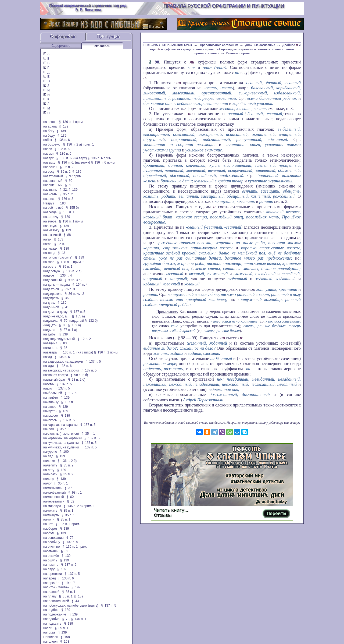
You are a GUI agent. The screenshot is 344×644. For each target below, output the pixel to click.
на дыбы (50, 334)
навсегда (50, 212)
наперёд (50, 578)
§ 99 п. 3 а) (73, 280)
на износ (50, 407)
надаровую (51, 271)
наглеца (49, 253)
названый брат (54, 380)
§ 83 (63, 343)
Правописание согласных (219, 45)
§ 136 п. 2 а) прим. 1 (78, 144)
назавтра (50, 352)
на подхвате (52, 624)
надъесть (50, 330)
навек (47, 149)
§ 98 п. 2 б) (79, 375)
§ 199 (76, 587)
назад (48, 357)
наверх (49, 158)
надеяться (51, 289)
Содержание (61, 46)
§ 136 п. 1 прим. (71, 122)
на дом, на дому (55, 312)
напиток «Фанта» (56, 587)
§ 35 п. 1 (61, 244)
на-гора (49, 262)
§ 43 (62, 253)
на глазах (50, 249)
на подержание (55, 614)
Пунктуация (109, 36)
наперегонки (53, 574)
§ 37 (68, 488)
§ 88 (67, 235)
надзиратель (53, 294)
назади (49, 366)
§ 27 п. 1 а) (69, 330)
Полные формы (238, 53)
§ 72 (70, 538)
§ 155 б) (72, 208)
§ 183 (61, 203)
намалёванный (54, 493)
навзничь (50, 190)
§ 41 (65, 307)
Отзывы (163, 515)
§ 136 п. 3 (66, 199)
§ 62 (71, 501)
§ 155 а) (78, 316)
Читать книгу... (171, 510)
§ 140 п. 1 (79, 619)
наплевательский (56, 601)
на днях (49, 303)
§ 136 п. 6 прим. (100, 158)
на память (51, 565)
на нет (48, 524)
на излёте (51, 398)
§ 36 (65, 298)
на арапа (50, 126)
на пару (49, 569)
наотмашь (51, 551)
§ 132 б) (92, 321)
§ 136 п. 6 (62, 140)
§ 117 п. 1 (72, 393)
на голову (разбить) (58, 257)
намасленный (53, 497)
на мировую (52, 506)
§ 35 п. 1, (66, 596)
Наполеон (51, 637)
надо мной (51, 307)
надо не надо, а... (56, 316)
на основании (53, 538)
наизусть (50, 411)
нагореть (50, 267)
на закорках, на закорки (61, 370)
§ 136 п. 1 (67, 212)
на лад (48, 456)
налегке (49, 461)
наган (47, 239)
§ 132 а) (75, 325)
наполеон (50, 642)
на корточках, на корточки (62, 438)
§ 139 (64, 126)
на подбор (51, 610)
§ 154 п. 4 (80, 285)
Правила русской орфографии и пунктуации (224, 6)
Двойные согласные (260, 45)
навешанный (53, 181)
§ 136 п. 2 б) (67, 461)
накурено (50, 452)
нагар (47, 244)
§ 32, (64, 190)
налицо (49, 479)
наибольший (53, 393)
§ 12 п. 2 (84, 339)
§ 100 (64, 452)
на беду (49, 136)
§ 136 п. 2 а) (72, 271)
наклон (49, 429)
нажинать (50, 348)
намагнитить (53, 488)
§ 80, (63, 325)
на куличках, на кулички (61, 447)
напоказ (49, 632)
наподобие (51, 619)
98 (157, 62)
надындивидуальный (59, 339)
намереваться (54, 501)
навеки (48, 154)
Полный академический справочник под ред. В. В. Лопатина (88, 8)
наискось (50, 420)
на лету (49, 470)
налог (48, 483)
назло (48, 388)
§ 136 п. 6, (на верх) (72, 158)
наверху (49, 162)
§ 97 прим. (74, 176)
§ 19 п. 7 (68, 583)
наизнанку (51, 402)
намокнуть (51, 515)
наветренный (53, 176)
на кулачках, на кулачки (61, 443)
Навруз (49, 203)
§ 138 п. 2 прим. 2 (71, 262)
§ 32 (65, 551)
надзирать (51, 298)
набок (48, 140)
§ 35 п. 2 (67, 167)
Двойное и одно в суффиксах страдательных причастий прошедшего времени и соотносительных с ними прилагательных (225, 49)
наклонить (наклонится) (61, 434)
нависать (50, 194)
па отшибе (51, 556)
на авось (50, 122)
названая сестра (56, 375)
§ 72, (66, 619)
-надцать (50, 325)
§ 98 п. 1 (75, 493)
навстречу (51, 217)
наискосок (51, 416)
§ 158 (65, 637)
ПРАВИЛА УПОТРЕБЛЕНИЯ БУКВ (168, 45)
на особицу (52, 542)
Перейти (276, 513)
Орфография (63, 36)
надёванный (52, 280)
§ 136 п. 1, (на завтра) (76, 352)
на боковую (52, 144)
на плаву (50, 596)
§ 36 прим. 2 (75, 294)
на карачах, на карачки (60, 425)
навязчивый (52, 235)
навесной (50, 167)
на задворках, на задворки (63, 362)
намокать (50, 511)
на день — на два (56, 285)
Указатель (102, 46)
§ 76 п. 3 (68, 289)
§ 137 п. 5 (78, 312)
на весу (49, 172)
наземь (49, 384)
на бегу (49, 131)
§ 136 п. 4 (64, 275)
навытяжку (51, 230)
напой (48, 628)
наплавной (51, 592)
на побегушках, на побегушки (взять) (71, 606)
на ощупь (50, 560)
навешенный (53, 185)
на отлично (52, 547)
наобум (49, 533)
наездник (50, 343)
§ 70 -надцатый (72, 321)
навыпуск (50, 226)
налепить (50, 465)
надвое (49, 275)
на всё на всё (53, 208)
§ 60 (69, 181)
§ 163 (59, 239)
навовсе (49, 199)
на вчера (50, 221)
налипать (50, 474)
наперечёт (51, 583)
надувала (50, 321)
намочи (49, 519)
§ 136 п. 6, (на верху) (74, 162)
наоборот (50, 529)
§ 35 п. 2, (64, 172)
